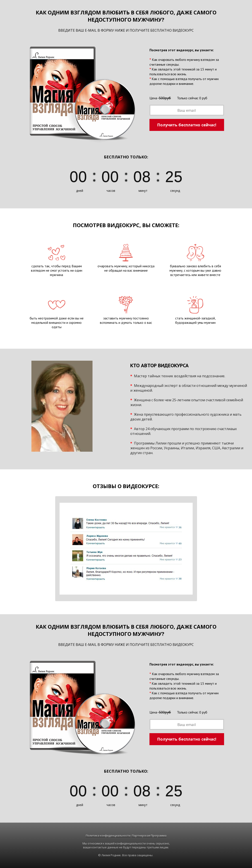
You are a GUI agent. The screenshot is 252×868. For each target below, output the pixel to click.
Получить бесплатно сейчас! (187, 125)
